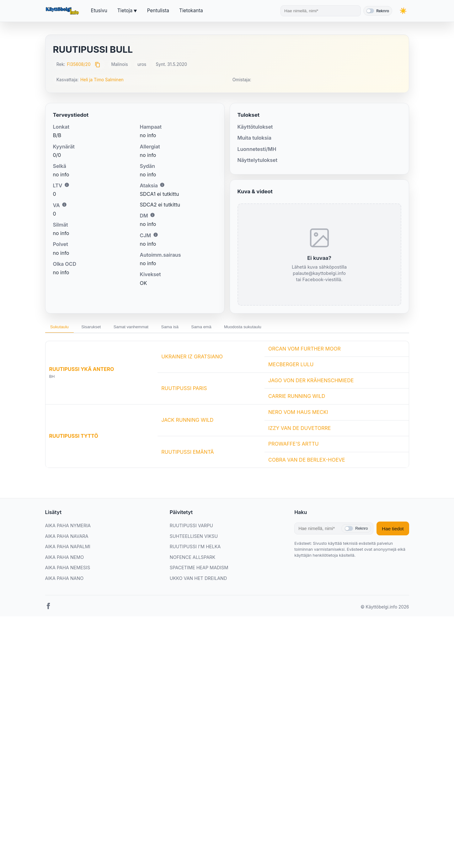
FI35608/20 (79, 64)
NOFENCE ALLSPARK (192, 559)
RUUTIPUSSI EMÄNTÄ (187, 453)
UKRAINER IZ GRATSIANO (192, 358)
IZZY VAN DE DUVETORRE (299, 429)
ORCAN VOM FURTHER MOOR (304, 350)
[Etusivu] (63, 11)
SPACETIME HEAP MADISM (199, 569)
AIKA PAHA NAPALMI (68, 548)
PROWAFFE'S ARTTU (294, 445)
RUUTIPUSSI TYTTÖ (74, 437)
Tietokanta (191, 11)
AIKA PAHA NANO (64, 580)
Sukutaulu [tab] (61, 327)
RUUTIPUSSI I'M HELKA (195, 548)
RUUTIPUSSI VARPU (191, 527)
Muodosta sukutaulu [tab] (267, 327)
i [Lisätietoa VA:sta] (64, 205)
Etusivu (99, 11)
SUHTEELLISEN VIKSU (194, 537)
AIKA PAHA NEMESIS (68, 569)
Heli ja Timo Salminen (102, 80)
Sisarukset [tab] (97, 327)
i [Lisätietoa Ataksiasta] (162, 185)
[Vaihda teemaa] (403, 11)
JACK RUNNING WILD (187, 421)
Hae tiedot (393, 530)
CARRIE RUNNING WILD (297, 398)
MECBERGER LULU (291, 366)
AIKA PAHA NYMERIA (68, 527)
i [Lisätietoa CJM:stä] (156, 235)
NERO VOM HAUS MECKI (298, 414)
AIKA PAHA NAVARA (67, 537)
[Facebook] (48, 608)
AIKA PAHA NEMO (65, 559)
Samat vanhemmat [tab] (142, 327)
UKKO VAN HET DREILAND (198, 580)
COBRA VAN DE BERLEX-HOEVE (307, 461)
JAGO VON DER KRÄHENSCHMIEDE (311, 382)
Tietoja (125, 11)
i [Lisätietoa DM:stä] (152, 215)
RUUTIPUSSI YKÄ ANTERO (82, 371)
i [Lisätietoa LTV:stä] (67, 185)
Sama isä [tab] (185, 327)
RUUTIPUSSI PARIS (184, 390)
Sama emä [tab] (220, 327)
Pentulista (158, 11)
